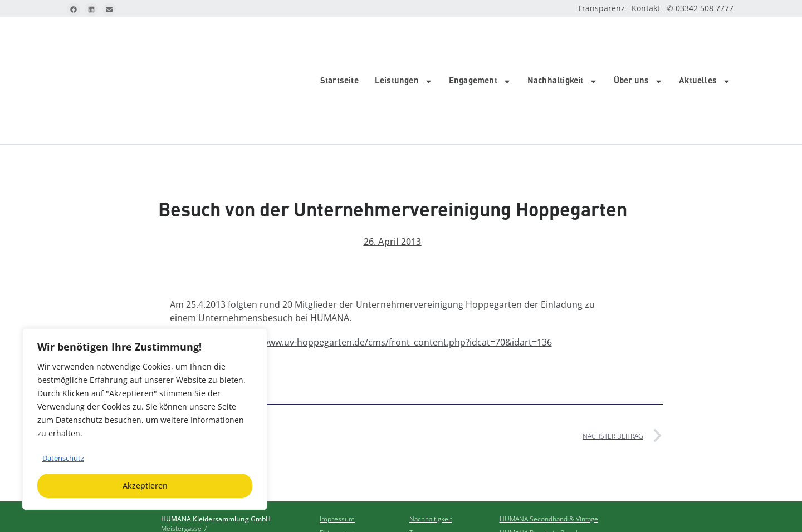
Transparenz (615, 8)
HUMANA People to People (541, 448)
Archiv (419, 461)
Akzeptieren (145, 486)
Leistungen (404, 39)
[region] (145, 419)
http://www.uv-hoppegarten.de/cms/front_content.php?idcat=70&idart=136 (393, 257)
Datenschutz (66, 458)
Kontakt (656, 8)
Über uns (639, 39)
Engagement (480, 39)
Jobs (416, 474)
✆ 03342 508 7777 (705, 8)
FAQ (326, 474)
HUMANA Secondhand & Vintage (549, 434)
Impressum (337, 434)
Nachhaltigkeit (563, 39)
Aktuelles (705, 39)
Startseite (339, 39)
